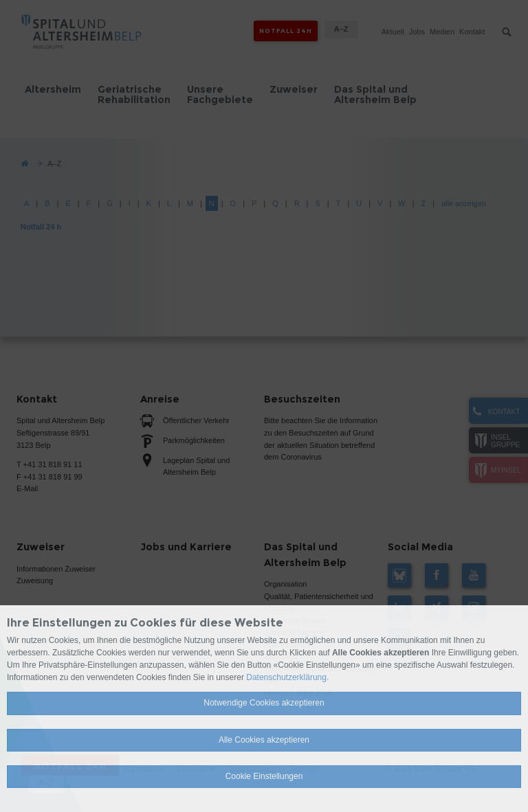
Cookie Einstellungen (264, 776)
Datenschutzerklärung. (287, 677)
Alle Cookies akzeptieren (264, 740)
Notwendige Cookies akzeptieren (264, 703)
